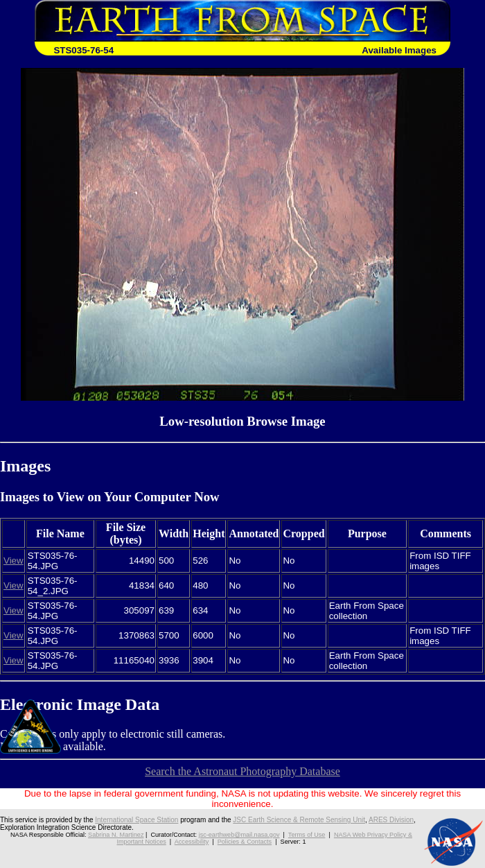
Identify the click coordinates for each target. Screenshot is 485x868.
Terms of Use (307, 835)
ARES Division (391, 820)
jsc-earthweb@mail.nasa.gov (239, 835)
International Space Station (136, 820)
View (14, 561)
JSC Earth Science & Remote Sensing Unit (299, 820)
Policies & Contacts (245, 842)
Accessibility (192, 842)
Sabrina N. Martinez (116, 835)
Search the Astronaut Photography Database (242, 771)
